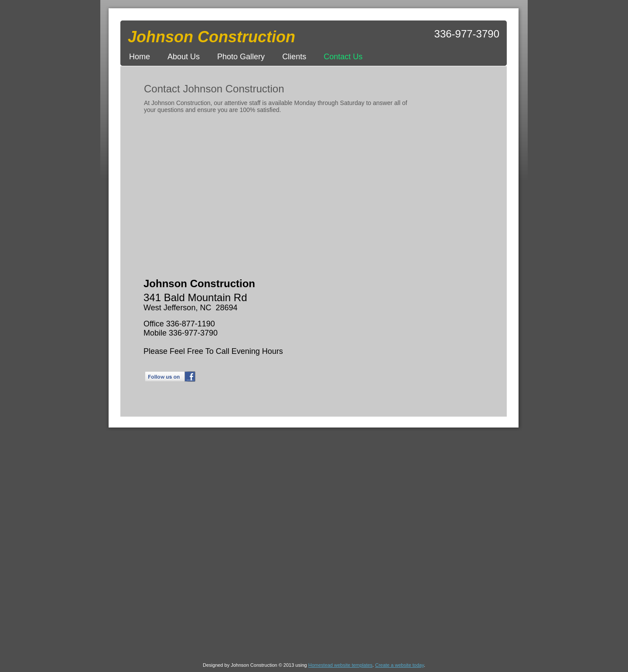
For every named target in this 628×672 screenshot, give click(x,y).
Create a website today (399, 665)
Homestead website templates (340, 665)
